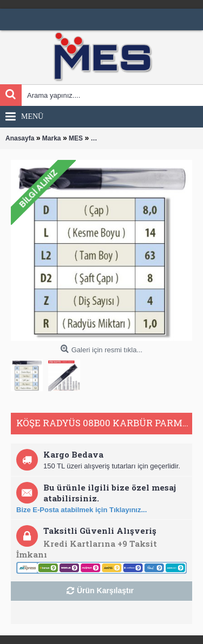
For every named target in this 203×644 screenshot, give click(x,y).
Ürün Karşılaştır (105, 591)
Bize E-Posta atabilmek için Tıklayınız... (81, 510)
